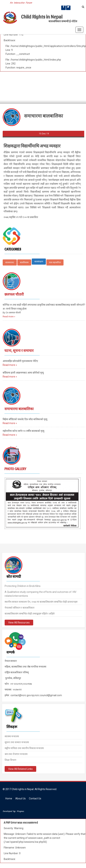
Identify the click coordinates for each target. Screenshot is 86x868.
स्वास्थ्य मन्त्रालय (12, 736)
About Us (21, 798)
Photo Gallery (15, 469)
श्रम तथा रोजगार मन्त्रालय (16, 754)
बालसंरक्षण (39, 262)
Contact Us (35, 798)
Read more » (9, 317)
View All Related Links (20, 769)
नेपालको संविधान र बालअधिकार (20, 607)
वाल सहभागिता (55, 262)
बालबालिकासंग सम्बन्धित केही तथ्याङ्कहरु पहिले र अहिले (30, 613)
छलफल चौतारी (14, 294)
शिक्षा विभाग (10, 760)
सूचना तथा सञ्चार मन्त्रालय (17, 742)
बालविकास (24, 262)
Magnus (20, 811)
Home (9, 798)
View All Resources (19, 622)
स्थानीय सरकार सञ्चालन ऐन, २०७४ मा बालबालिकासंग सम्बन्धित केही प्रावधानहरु (41, 601)
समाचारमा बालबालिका (19, 409)
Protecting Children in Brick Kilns (23, 586)
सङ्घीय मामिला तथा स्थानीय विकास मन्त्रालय (24, 748)
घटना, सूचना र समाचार (19, 350)
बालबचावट (10, 262)
